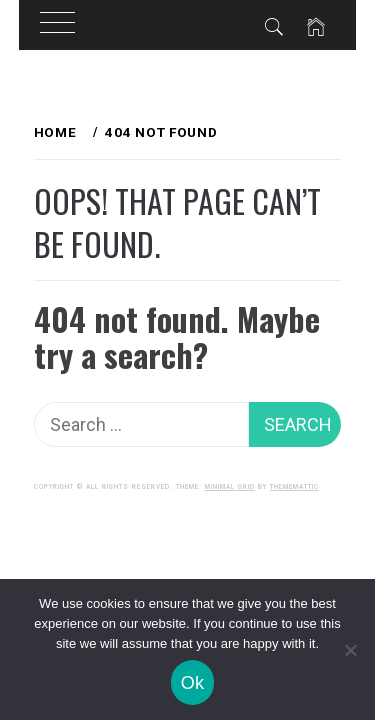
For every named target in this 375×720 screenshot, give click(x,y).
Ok (193, 683)
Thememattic (294, 487)
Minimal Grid (230, 487)
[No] (350, 650)
